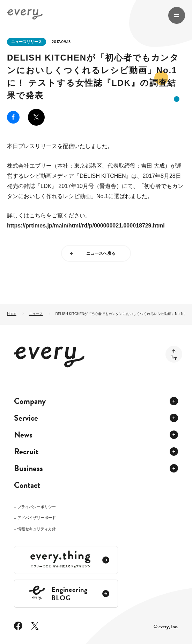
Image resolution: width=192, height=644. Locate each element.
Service (26, 418)
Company (30, 401)
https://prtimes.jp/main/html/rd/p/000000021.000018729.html (86, 226)
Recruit (26, 451)
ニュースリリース (27, 42)
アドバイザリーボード (37, 518)
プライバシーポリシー (37, 507)
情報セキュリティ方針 (37, 529)
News (23, 435)
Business (28, 468)
